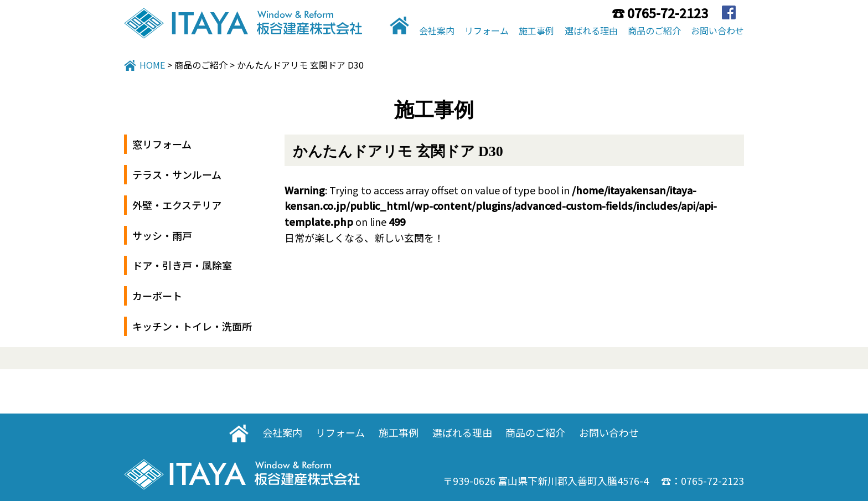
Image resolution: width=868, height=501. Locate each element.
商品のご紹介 (654, 30)
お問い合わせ (717, 30)
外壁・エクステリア (177, 205)
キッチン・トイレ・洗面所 (192, 326)
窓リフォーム (162, 144)
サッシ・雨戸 (162, 235)
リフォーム (487, 30)
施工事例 (536, 30)
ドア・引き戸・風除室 (182, 265)
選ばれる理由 (591, 30)
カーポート (157, 296)
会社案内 (437, 30)
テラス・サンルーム (177, 174)
